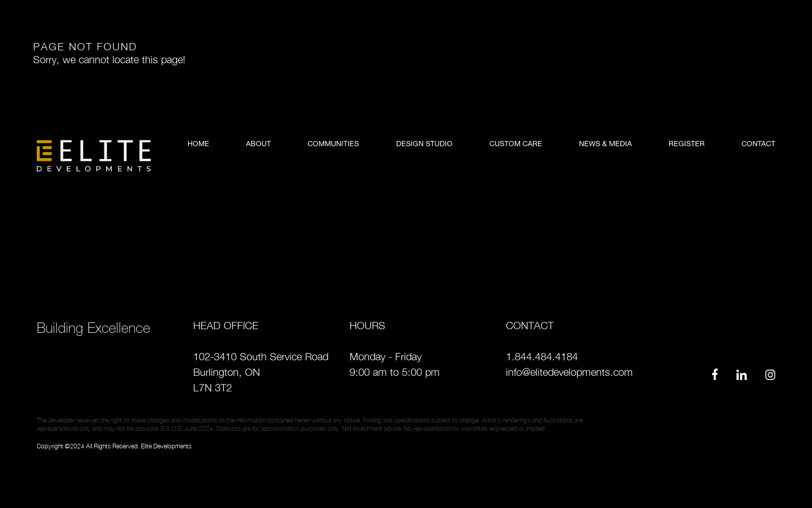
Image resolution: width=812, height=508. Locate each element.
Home (198, 144)
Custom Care (516, 144)
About (258, 144)
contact (758, 144)
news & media (605, 144)
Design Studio (424, 144)
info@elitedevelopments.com (569, 372)
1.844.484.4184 (542, 356)
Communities (333, 144)
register (687, 144)
